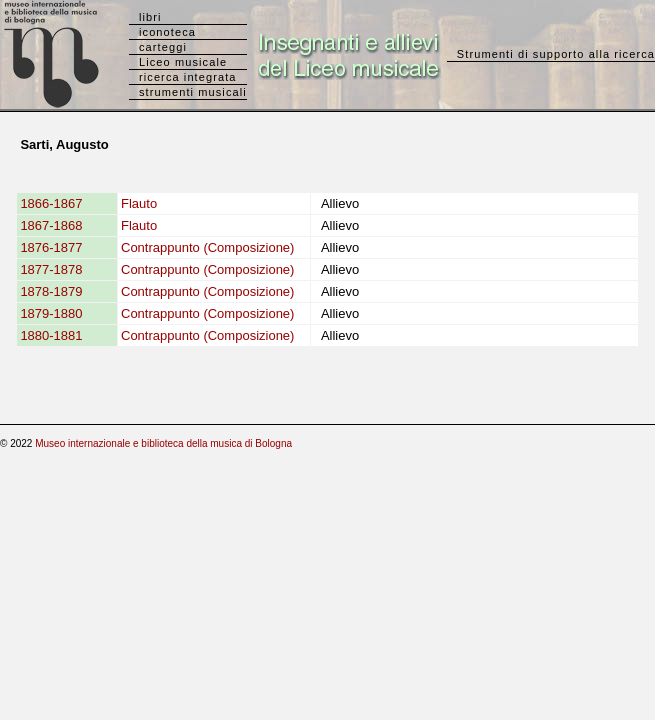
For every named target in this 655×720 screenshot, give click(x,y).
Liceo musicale (183, 62)
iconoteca (167, 32)
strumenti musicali (193, 92)
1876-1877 (51, 247)
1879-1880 (51, 313)
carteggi (163, 47)
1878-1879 (51, 291)
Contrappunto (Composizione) (207, 247)
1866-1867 (51, 203)
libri (150, 17)
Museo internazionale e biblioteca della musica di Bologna (163, 443)
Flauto (139, 203)
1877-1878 (51, 269)
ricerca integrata (188, 77)
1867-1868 (51, 225)
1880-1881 (51, 335)
